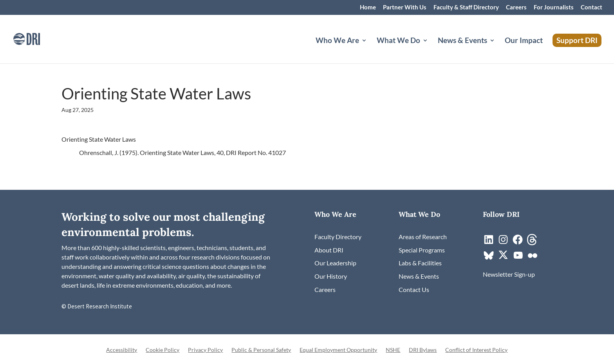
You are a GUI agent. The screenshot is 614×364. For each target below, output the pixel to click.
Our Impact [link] (524, 41)
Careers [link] (516, 7)
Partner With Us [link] (405, 7)
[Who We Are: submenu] (370, 50)
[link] (37, 38)
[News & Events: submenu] (498, 50)
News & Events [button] (462, 41)
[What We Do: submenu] (432, 50)
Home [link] (368, 7)
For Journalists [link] (554, 7)
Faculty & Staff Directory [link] (466, 7)
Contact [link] (591, 7)
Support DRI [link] (577, 40)
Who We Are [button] (337, 41)
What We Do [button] (398, 41)
